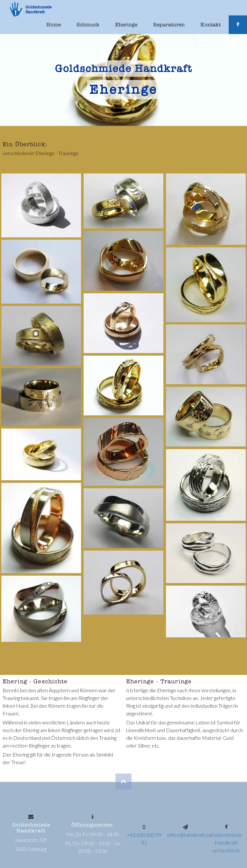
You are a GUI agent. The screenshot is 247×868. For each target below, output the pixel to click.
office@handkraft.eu (189, 835)
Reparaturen (169, 25)
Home (54, 25)
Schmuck (88, 25)
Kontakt (210, 25)
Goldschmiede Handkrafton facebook (226, 842)
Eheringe (126, 25)
